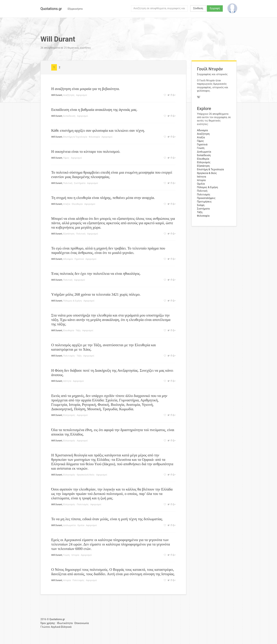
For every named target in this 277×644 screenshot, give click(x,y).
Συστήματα (80, 183)
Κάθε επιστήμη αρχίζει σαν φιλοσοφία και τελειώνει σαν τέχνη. (98, 130)
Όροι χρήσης (48, 623)
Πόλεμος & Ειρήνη (72, 301)
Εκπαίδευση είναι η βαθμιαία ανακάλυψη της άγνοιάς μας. (94, 110)
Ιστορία (75, 555)
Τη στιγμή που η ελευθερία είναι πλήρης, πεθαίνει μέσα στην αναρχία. (103, 198)
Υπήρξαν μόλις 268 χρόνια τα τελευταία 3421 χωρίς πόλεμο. (96, 294)
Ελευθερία (77, 204)
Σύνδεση (198, 8)
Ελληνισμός (69, 415)
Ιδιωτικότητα (65, 623)
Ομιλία (81, 525)
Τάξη (78, 330)
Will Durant (57, 95)
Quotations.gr (51, 9)
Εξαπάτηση (69, 234)
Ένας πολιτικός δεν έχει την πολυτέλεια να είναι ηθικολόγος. (96, 273)
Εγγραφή (215, 8)
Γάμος (66, 158)
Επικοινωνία (82, 623)
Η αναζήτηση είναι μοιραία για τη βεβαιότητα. (86, 89)
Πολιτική (68, 183)
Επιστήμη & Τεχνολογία (75, 137)
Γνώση (66, 555)
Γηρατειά (79, 259)
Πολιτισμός (69, 356)
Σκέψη (201, 205)
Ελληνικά (66, 627)
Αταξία (67, 204)
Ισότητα (67, 381)
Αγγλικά (55, 627)
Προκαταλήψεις (206, 198)
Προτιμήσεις (204, 202)
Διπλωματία (69, 525)
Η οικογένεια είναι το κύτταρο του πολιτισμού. (86, 151)
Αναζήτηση (69, 95)
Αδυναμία (68, 259)
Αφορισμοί (82, 95)
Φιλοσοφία (94, 137)
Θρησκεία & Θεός (86, 475)
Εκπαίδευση (69, 116)
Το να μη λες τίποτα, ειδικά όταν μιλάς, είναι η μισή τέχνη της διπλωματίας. (107, 519)
